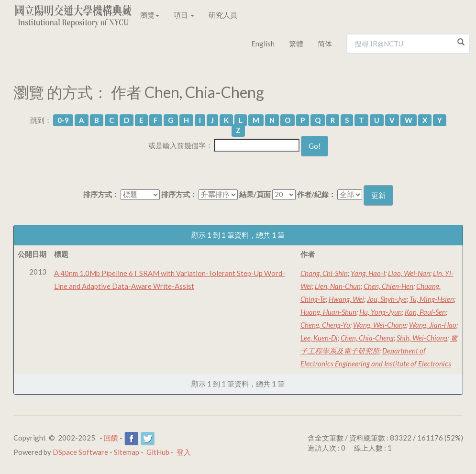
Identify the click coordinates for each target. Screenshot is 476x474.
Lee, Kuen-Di (319, 338)
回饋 (111, 438)
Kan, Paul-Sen (425, 312)
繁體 (296, 44)
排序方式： (101, 194)
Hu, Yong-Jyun (381, 312)
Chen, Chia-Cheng (367, 338)
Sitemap (127, 452)
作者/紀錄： (316, 194)
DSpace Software (80, 452)
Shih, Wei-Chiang (422, 338)
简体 (325, 44)
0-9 (63, 120)
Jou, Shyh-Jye (387, 299)
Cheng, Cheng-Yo (325, 325)
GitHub (158, 452)
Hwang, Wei (346, 299)
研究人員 (223, 15)
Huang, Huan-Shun (328, 312)
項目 (184, 15)
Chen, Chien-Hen (388, 286)
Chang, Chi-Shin (324, 273)
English (263, 44)
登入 (184, 452)
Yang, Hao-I (368, 273)
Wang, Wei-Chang (380, 325)
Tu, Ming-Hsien (432, 299)
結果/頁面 (255, 194)
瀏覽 (150, 15)
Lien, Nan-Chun (338, 286)
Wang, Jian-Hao (433, 325)
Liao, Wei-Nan (409, 273)
